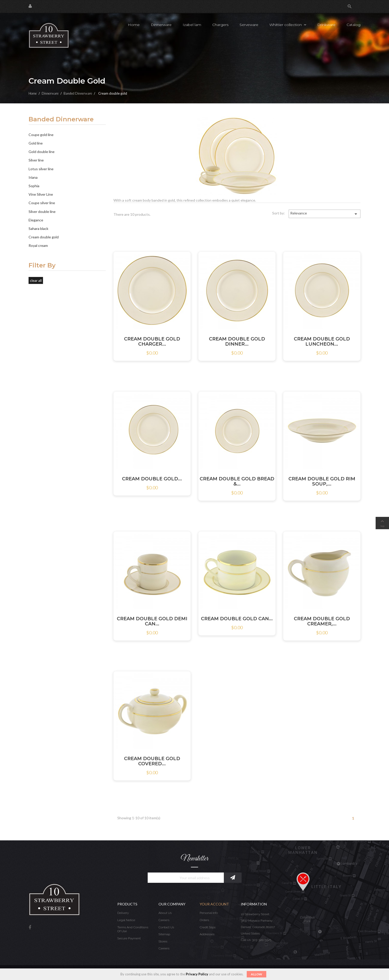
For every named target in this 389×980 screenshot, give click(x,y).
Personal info (209, 913)
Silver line (36, 160)
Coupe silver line (42, 203)
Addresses (207, 934)
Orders (204, 920)
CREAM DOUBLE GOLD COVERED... (152, 761)
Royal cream (38, 245)
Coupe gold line (41, 135)
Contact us (166, 927)
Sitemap (164, 934)
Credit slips (208, 927)
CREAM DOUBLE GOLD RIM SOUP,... (322, 481)
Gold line (36, 143)
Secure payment (129, 938)
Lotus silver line (41, 169)
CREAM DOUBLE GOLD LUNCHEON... (322, 341)
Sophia (34, 186)
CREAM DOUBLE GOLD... (152, 479)
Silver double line (42, 212)
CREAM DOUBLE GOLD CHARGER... (152, 341)
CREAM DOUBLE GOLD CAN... (237, 619)
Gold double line (42, 152)
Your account (214, 904)
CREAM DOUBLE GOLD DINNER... (237, 341)
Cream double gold (44, 237)
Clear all (36, 280)
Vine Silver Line (41, 194)
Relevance (325, 214)
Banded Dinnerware (61, 120)
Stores (163, 941)
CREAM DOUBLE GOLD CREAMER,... (322, 621)
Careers (164, 920)
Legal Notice (126, 920)
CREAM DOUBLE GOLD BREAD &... (237, 481)
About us (165, 913)
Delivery (123, 913)
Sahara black (38, 228)
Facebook (30, 928)
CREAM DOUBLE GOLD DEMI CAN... (152, 621)
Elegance (36, 220)
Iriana (33, 177)
